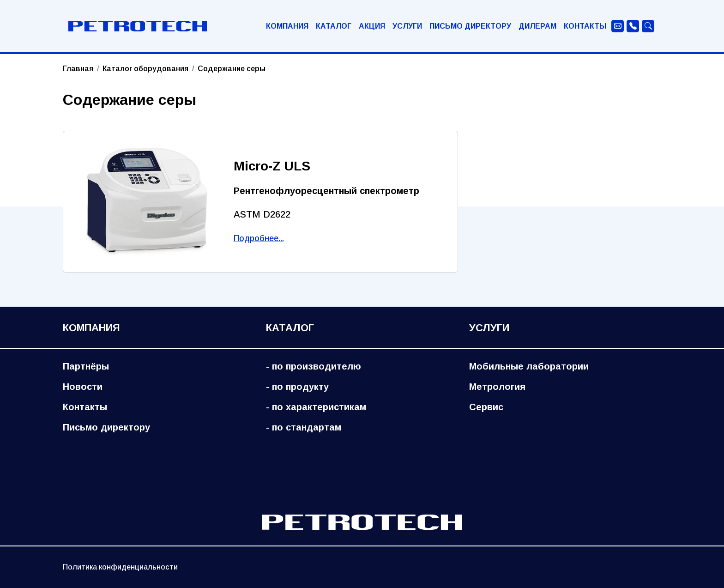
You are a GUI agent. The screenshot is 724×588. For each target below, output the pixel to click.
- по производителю (314, 366)
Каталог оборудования (145, 69)
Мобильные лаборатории (529, 366)
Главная (78, 69)
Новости (83, 387)
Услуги (407, 26)
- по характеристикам (316, 407)
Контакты (585, 26)
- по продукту (297, 387)
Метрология (497, 387)
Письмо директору (470, 26)
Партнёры (86, 366)
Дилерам (537, 26)
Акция (372, 26)
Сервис (486, 407)
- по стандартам (304, 427)
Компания (287, 26)
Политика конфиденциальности (120, 567)
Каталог (334, 26)
